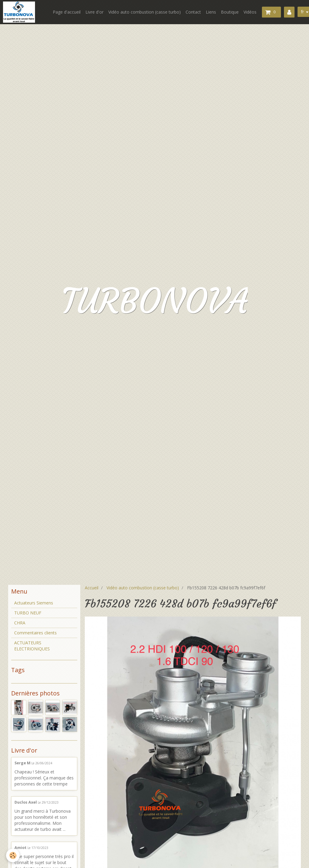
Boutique (230, 12)
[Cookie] (13, 855)
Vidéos (250, 12)
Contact (193, 12)
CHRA (20, 623)
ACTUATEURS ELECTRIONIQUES (32, 646)
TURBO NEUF (28, 613)
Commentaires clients (35, 633)
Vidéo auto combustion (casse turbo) (145, 12)
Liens (211, 12)
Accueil (92, 588)
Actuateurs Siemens (34, 603)
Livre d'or (94, 12)
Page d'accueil (67, 12)
